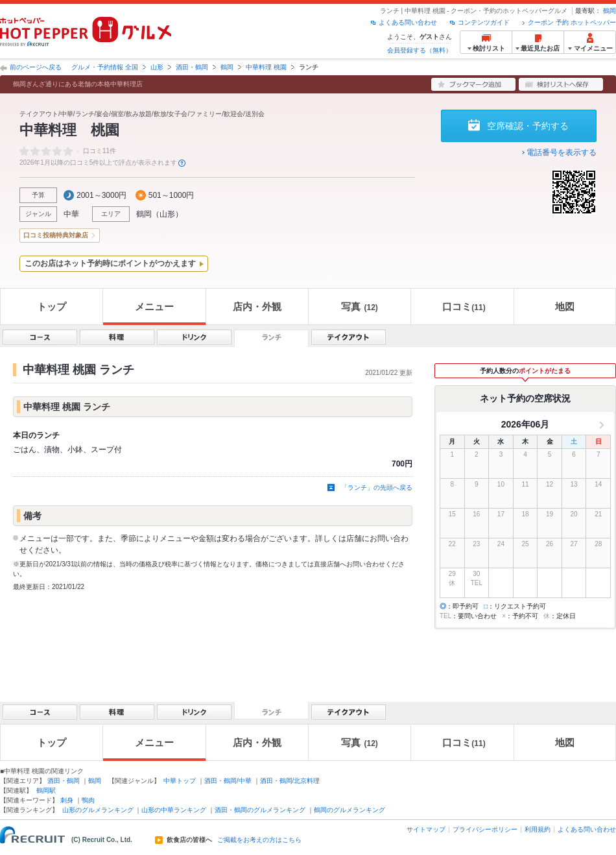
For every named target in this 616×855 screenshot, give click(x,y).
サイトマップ (426, 829)
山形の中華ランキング (174, 810)
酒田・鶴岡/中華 (228, 781)
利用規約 (538, 829)
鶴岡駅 (46, 790)
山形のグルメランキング (98, 810)
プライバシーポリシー (485, 829)
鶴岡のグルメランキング (349, 810)
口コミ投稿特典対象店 (56, 235)
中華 (71, 214)
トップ (52, 307)
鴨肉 (88, 800)
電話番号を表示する (562, 152)
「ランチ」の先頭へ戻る (377, 488)
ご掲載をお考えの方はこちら (259, 840)
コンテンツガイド (484, 22)
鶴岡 (610, 11)
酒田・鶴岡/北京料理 (290, 781)
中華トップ (180, 781)
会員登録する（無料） (420, 50)
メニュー (154, 307)
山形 (157, 67)
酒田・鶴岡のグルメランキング (260, 810)
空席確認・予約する (528, 126)
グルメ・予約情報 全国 (105, 67)
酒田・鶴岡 (192, 67)
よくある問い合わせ (408, 22)
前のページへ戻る (36, 67)
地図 (565, 307)
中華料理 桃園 (266, 67)
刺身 (67, 800)
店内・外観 (257, 307)
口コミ (464, 307)
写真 (359, 307)
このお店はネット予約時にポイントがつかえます (110, 263)
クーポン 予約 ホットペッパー (572, 22)
